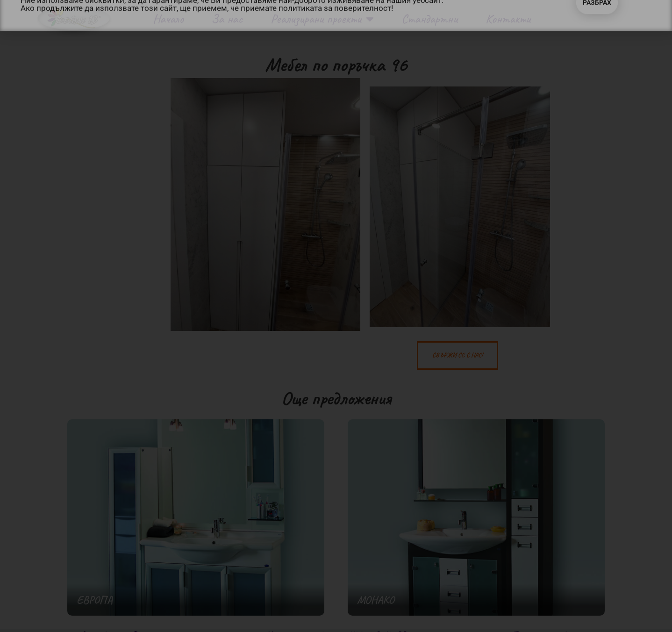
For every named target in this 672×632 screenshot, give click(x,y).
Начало (168, 19)
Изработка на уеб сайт (303, 626)
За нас (227, 19)
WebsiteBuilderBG (377, 626)
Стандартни (429, 19)
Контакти (508, 19)
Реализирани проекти (322, 19)
